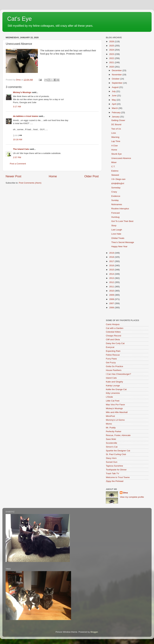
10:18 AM (18, 139)
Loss (114, 133)
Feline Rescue (113, 355)
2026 (112, 41)
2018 (112, 257)
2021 (112, 62)
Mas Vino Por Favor (115, 405)
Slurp (114, 226)
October (116, 79)
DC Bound (116, 124)
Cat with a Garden (115, 328)
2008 (112, 299)
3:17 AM (17, 107)
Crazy (114, 192)
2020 (112, 67)
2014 (112, 274)
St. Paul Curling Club (116, 454)
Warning (115, 137)
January (116, 117)
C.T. (113, 167)
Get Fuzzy (111, 363)
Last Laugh (117, 230)
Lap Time (116, 141)
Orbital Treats (118, 238)
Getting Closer (118, 120)
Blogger (94, 632)
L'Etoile (109, 397)
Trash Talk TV (112, 473)
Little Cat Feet (113, 401)
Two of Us (116, 129)
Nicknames (117, 204)
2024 (112, 50)
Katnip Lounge (113, 386)
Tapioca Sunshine (114, 466)
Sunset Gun (112, 462)
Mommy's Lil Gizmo (115, 420)
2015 (112, 270)
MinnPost (110, 416)
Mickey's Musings (22, 92)
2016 (112, 265)
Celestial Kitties (113, 332)
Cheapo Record (113, 336)
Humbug (115, 217)
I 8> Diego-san (118, 179)
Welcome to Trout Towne (118, 477)
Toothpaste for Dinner (116, 470)
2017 (112, 261)
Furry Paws (111, 359)
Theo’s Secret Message (123, 242)
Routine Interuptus (120, 209)
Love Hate (116, 234)
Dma (125, 493)
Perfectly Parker (114, 431)
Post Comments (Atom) (30, 183)
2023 (112, 54)
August (116, 87)
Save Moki (111, 439)
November (117, 75)
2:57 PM (17, 157)
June (114, 96)
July (114, 91)
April (114, 104)
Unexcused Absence (121, 158)
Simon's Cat (112, 447)
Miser (114, 162)
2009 (112, 295)
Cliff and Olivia (113, 340)
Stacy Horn (111, 458)
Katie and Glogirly (114, 382)
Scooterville (111, 443)
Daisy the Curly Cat (115, 343)
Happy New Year (119, 246)
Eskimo (115, 171)
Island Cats (111, 378)
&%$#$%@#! (118, 183)
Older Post (92, 176)
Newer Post (13, 176)
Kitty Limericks (113, 393)
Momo (109, 424)
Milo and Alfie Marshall (117, 412)
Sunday (115, 200)
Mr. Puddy (111, 428)
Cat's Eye (19, 19)
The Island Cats (21, 149)
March (115, 108)
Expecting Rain (113, 351)
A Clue (115, 146)
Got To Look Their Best (122, 221)
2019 (112, 253)
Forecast (116, 213)
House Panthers (114, 370)
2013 (112, 278)
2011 (112, 287)
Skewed (115, 175)
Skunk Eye (117, 154)
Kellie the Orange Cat (116, 389)
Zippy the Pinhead (115, 481)
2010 (112, 291)
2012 (112, 282)
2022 (112, 58)
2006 (112, 308)
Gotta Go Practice (114, 366)
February (116, 112)
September (117, 83)
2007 (112, 303)
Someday (116, 188)
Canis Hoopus (113, 324)
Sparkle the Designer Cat (118, 451)
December (117, 70)
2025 (112, 46)
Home (53, 176)
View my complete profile (132, 497)
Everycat (110, 347)
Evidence (116, 196)
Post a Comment (18, 164)
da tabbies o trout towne (26, 116)
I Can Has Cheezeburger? (118, 374)
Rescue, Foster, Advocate (118, 435)
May (114, 100)
